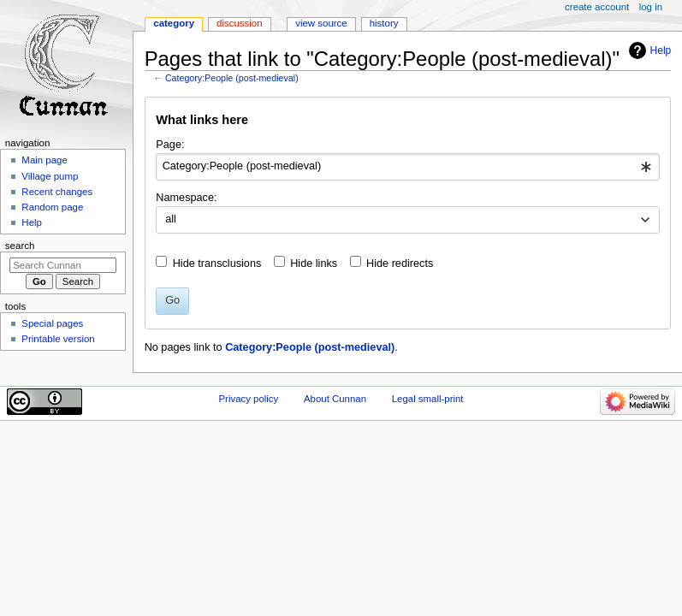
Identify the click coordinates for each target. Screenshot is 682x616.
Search (20, 246)
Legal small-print (428, 399)
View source (321, 23)
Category (174, 23)
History (384, 23)
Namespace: (186, 198)
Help (661, 50)
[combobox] (407, 167)
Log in (651, 7)
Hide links (314, 264)
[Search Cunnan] (63, 265)
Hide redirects (400, 264)
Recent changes (57, 192)
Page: (170, 145)
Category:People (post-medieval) (232, 78)
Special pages (52, 323)
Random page (52, 207)
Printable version (58, 339)
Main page (44, 160)
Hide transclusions (217, 264)
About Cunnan (335, 399)
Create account (597, 7)
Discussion (239, 23)
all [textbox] (171, 219)
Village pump (50, 176)
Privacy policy (248, 399)
